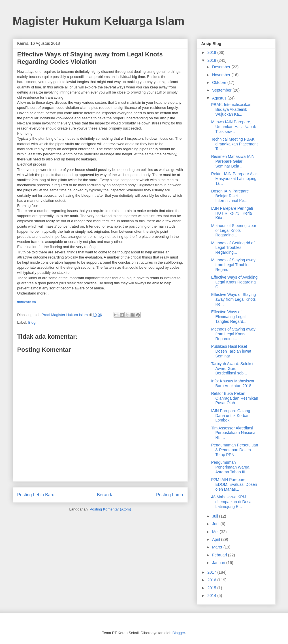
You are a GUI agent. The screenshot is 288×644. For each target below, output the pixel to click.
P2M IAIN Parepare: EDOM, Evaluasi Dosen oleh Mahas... (234, 484)
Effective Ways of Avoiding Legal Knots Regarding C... (234, 282)
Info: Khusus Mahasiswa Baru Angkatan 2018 (232, 383)
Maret (218, 547)
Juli (216, 516)
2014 (212, 596)
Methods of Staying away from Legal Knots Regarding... (233, 334)
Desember (222, 67)
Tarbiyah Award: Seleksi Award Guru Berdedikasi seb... (232, 368)
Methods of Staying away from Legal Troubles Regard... (233, 265)
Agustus (220, 98)
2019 (212, 52)
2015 (212, 588)
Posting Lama (169, 495)
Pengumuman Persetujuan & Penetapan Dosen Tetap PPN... (234, 450)
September (222, 90)
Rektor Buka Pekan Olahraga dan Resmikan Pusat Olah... (234, 398)
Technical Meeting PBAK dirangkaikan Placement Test (234, 144)
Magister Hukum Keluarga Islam (99, 21)
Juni (216, 524)
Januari (219, 563)
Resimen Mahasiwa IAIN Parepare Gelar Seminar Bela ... (233, 161)
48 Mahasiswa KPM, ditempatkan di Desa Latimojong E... (231, 502)
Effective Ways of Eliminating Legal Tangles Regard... (229, 317)
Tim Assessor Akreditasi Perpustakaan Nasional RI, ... (234, 433)
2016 (212, 580)
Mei (216, 532)
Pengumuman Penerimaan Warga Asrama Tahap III (230, 467)
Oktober (220, 82)
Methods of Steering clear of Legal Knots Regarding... (234, 230)
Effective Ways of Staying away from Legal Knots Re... (233, 299)
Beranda (105, 495)
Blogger (179, 633)
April (217, 539)
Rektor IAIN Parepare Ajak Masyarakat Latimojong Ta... (234, 179)
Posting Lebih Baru (36, 495)
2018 (212, 60)
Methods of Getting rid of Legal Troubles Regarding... (233, 248)
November (222, 75)
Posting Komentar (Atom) (110, 509)
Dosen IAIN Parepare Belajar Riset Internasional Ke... (230, 196)
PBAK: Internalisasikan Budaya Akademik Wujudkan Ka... (231, 109)
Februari (220, 555)
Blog (32, 322)
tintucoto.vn (27, 302)
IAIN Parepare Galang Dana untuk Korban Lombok (231, 416)
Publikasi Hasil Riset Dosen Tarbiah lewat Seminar (231, 351)
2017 (212, 572)
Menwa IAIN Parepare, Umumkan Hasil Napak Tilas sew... (233, 127)
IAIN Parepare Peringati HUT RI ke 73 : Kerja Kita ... (232, 213)
